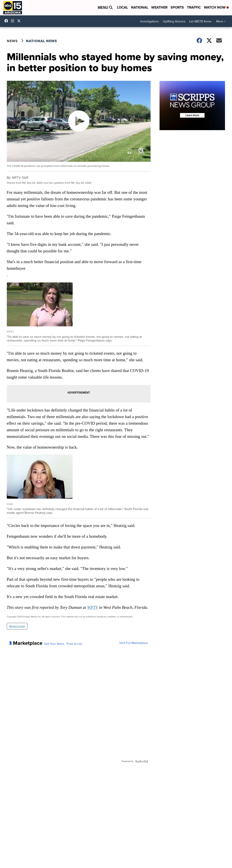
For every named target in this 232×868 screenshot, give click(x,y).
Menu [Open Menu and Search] (105, 8)
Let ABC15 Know (200, 21)
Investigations (150, 21)
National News (41, 41)
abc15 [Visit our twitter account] (20, 21)
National (140, 7)
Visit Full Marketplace (134, 643)
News (12, 41)
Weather (159, 7)
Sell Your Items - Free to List (63, 644)
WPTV (93, 607)
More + (221, 21)
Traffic (194, 7)
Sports (177, 7)
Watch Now (216, 7)
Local (122, 7)
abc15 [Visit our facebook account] (7, 21)
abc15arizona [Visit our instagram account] (14, 21)
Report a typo (17, 626)
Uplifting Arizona (174, 21)
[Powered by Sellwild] (142, 761)
